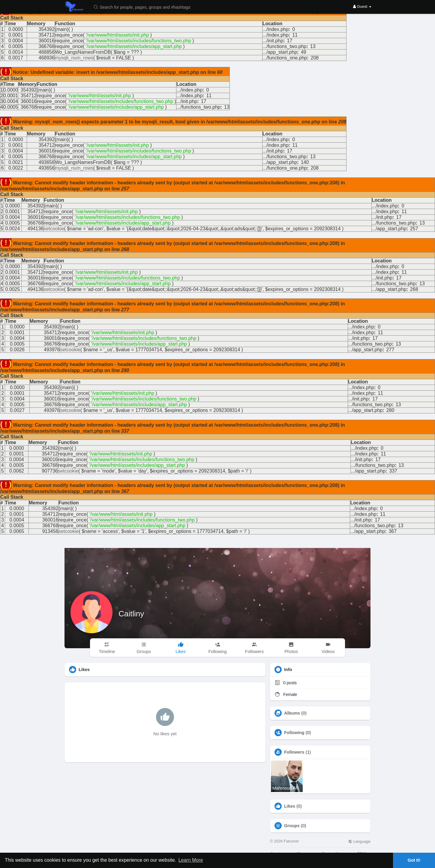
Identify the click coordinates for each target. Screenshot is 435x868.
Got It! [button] (414, 860)
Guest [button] (362, 6)
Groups (292, 826)
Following (294, 733)
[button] (146, 7)
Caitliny (131, 614)
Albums (292, 713)
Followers (294, 752)
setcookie (54, 229)
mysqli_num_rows (74, 58)
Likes (290, 806)
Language (359, 841)
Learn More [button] (191, 860)
